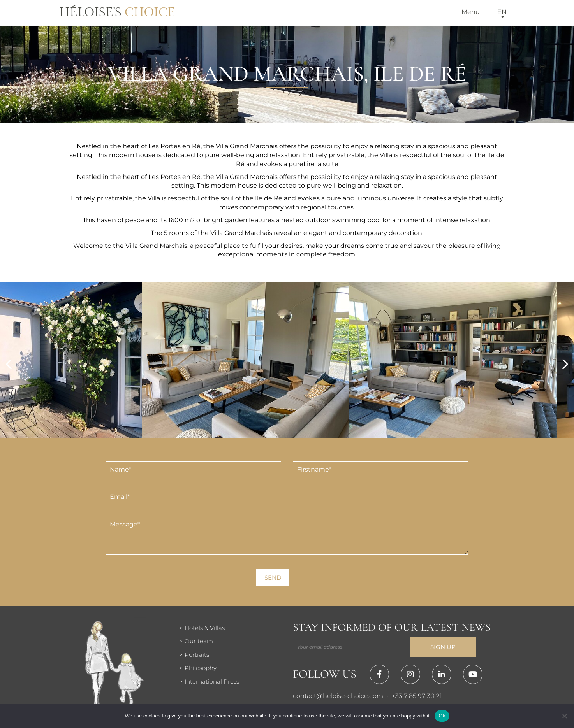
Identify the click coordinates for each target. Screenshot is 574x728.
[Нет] (564, 716)
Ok (442, 716)
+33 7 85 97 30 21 (417, 696)
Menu (471, 12)
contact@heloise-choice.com (338, 696)
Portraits (197, 655)
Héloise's (117, 12)
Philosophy (201, 668)
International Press (212, 682)
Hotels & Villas (205, 628)
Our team (199, 641)
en (502, 12)
